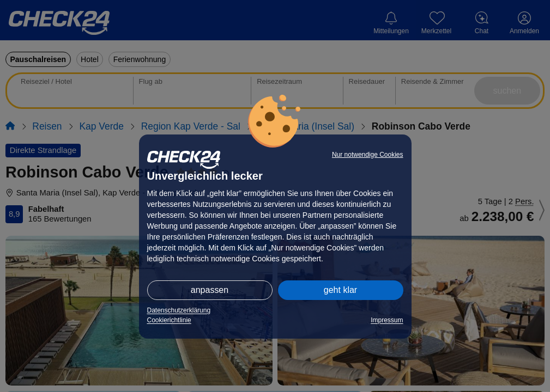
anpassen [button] (210, 290)
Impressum (387, 320)
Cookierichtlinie (169, 320)
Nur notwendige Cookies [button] (368, 155)
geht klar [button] (340, 290)
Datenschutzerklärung (179, 310)
